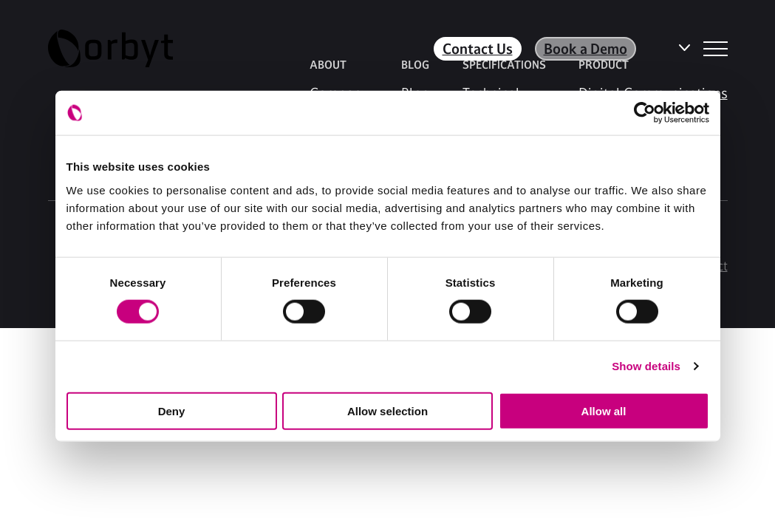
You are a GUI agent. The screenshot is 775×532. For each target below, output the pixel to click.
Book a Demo (585, 49)
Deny (172, 410)
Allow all (604, 410)
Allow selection (387, 410)
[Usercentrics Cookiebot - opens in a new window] (645, 113)
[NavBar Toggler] (716, 49)
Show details (646, 366)
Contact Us (478, 49)
